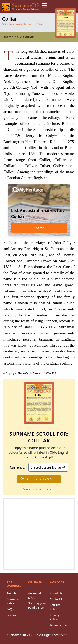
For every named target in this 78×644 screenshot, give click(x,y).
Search (39, 228)
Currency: (17, 467)
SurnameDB (16, 635)
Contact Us (57, 599)
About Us (56, 593)
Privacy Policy (55, 617)
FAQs (10, 609)
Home (9, 37)
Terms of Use (59, 625)
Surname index (13, 601)
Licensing (13, 615)
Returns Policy (55, 607)
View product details (39, 489)
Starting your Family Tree (37, 605)
